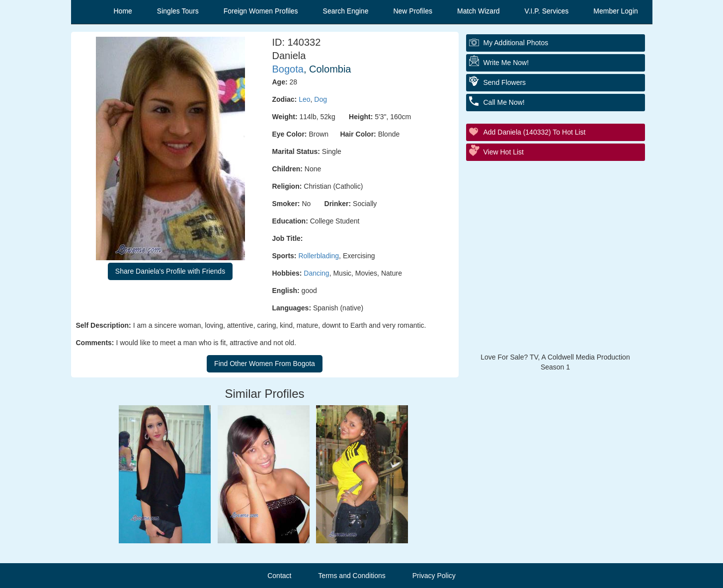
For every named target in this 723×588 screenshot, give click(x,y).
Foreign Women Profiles (261, 11)
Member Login (616, 11)
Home (123, 11)
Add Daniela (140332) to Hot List (535, 132)
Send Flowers (505, 82)
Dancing (316, 273)
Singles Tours (178, 11)
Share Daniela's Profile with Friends (170, 271)
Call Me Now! (504, 102)
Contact (279, 576)
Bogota (288, 69)
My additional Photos (516, 43)
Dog (321, 99)
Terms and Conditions (352, 576)
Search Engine (346, 11)
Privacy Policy (434, 576)
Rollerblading (319, 256)
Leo (304, 99)
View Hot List (504, 152)
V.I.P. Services (547, 11)
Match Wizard (479, 11)
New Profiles (413, 11)
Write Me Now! (506, 63)
